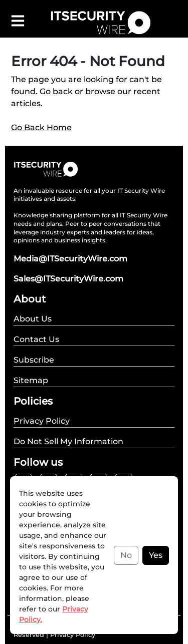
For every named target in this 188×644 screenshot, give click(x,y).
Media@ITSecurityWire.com (70, 259)
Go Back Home (41, 127)
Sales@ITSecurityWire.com (68, 279)
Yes (156, 555)
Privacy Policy (73, 634)
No (126, 555)
